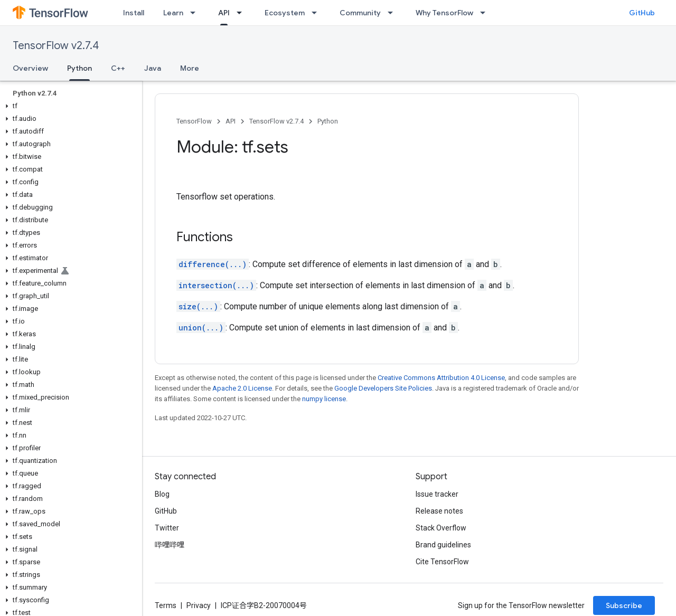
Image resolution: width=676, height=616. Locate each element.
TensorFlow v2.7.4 (56, 46)
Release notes (439, 511)
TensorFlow (194, 121)
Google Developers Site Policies (383, 388)
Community (360, 13)
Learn (173, 13)
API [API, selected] (224, 13)
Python (328, 121)
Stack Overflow (441, 528)
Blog (162, 494)
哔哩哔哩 (170, 545)
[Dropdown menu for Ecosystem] (317, 13)
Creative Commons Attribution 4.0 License (441, 378)
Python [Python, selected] (79, 68)
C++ (118, 68)
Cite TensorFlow (442, 562)
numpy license (324, 399)
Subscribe (624, 605)
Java (153, 68)
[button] (69, 106)
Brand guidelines (443, 545)
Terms (166, 605)
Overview (30, 68)
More (190, 68)
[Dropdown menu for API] (242, 13)
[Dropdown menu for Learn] (196, 13)
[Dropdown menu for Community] (393, 13)
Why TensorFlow (444, 13)
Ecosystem (285, 13)
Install (134, 13)
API (231, 121)
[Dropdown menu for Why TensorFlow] (486, 13)
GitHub (642, 13)
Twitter (167, 528)
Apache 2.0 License (242, 388)
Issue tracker (437, 494)
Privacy (199, 605)
